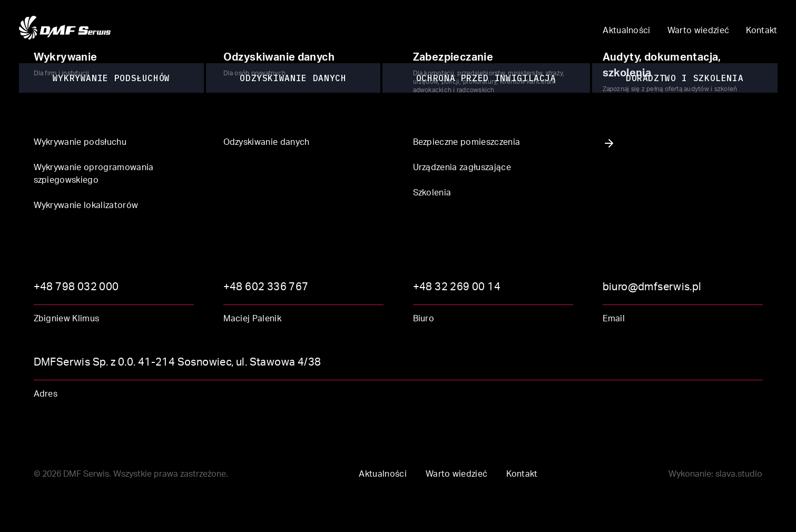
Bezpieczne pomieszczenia (467, 143)
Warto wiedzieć (698, 32)
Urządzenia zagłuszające (462, 169)
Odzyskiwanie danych (267, 143)
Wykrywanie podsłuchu (80, 143)
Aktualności (627, 32)
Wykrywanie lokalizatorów (86, 206)
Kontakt (761, 32)
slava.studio (739, 475)
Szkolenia (432, 194)
